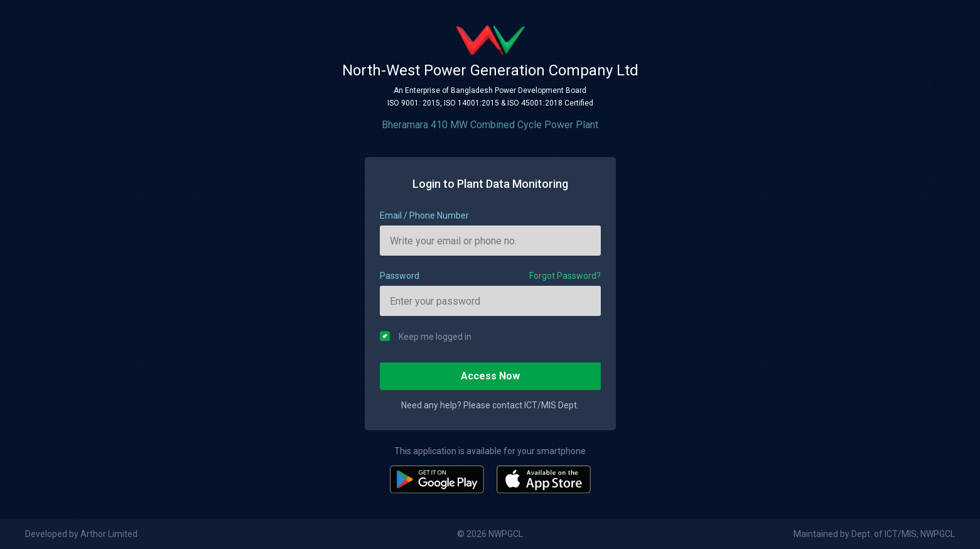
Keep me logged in (426, 336)
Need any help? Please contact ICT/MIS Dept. (490, 405)
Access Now (490, 376)
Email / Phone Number (424, 215)
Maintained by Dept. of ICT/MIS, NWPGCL (874, 534)
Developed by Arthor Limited (81, 534)
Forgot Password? (565, 276)
